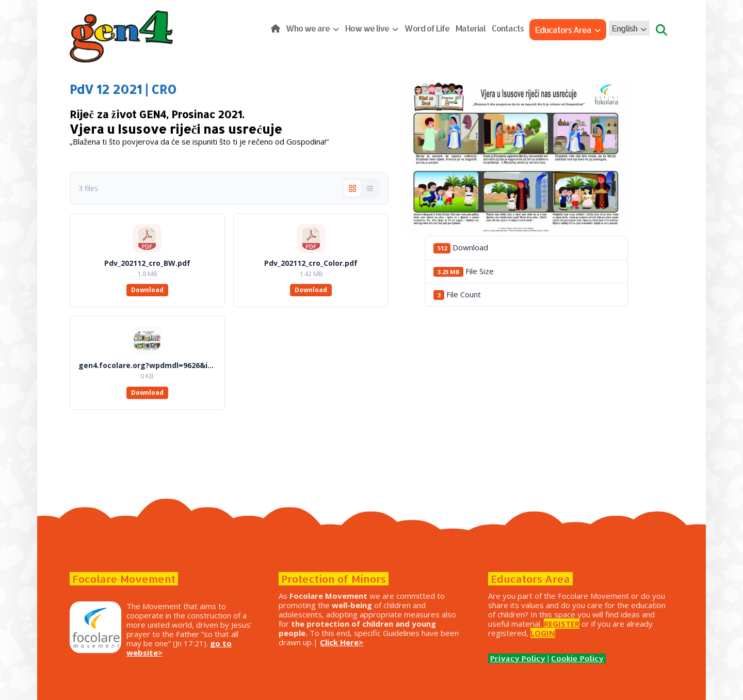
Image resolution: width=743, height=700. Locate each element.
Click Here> (342, 642)
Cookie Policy (577, 658)
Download (147, 290)
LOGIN (543, 633)
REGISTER (562, 624)
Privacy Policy (518, 658)
